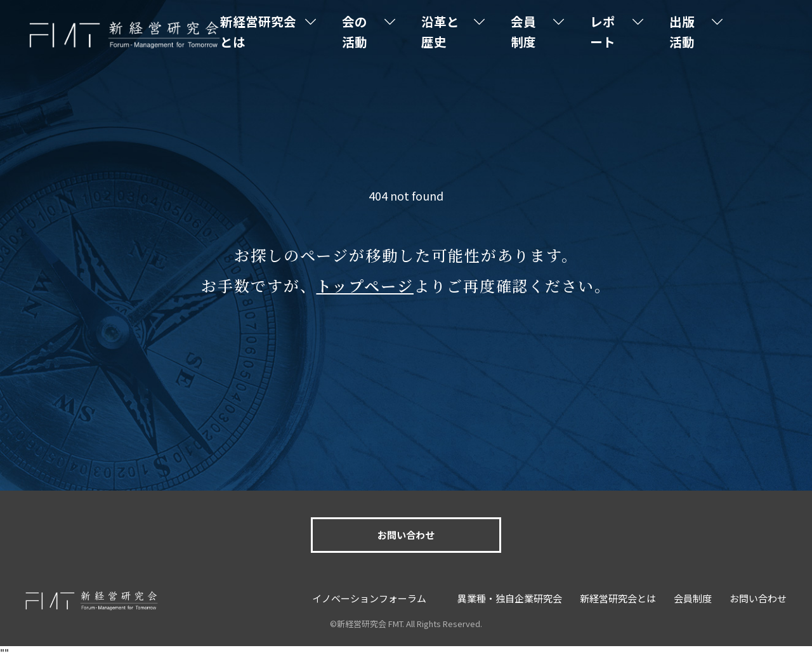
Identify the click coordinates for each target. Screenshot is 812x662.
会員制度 (537, 31)
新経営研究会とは (284, 31)
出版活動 (687, 31)
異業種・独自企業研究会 (510, 598)
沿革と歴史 (457, 31)
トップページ (365, 285)
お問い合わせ (406, 535)
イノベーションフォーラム (369, 598)
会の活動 (377, 31)
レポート (612, 31)
